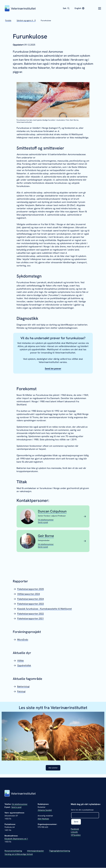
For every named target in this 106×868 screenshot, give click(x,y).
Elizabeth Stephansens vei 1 (16, 839)
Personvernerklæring (13, 851)
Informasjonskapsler (36, 851)
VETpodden (76, 835)
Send (76, 822)
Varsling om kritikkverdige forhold (19, 854)
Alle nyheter (53, 768)
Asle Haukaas (43, 819)
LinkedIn (74, 832)
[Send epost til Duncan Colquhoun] (43, 522)
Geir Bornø (46, 536)
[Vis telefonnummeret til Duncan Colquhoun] (46, 520)
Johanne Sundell (45, 810)
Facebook (75, 829)
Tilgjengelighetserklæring (60, 851)
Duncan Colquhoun (52, 511)
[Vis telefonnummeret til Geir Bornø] (46, 544)
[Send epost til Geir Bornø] (43, 547)
